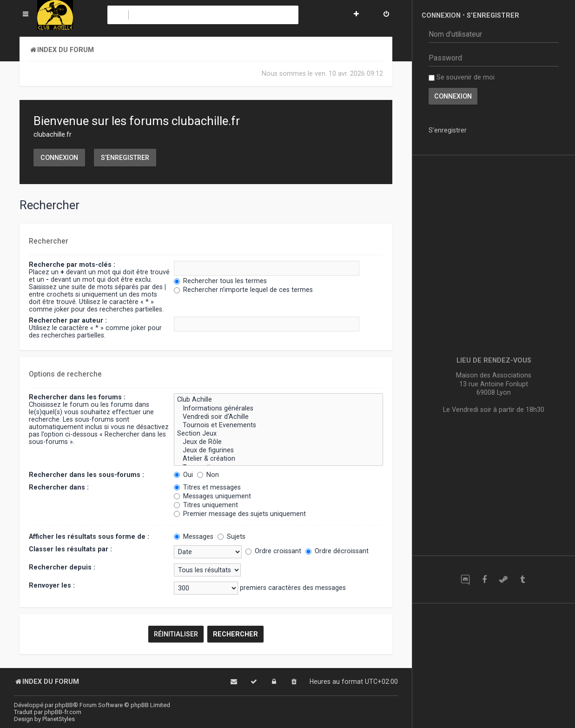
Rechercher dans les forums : (77, 397)
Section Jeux (278, 434)
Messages (194, 536)
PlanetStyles (59, 719)
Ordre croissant (273, 551)
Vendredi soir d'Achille (278, 417)
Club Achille (278, 400)
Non (208, 475)
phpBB (64, 705)
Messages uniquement (212, 496)
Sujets (231, 536)
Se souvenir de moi (462, 77)
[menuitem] (386, 15)
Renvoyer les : (52, 585)
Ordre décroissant (337, 551)
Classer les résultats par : (70, 549)
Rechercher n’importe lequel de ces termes (243, 290)
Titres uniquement (206, 505)
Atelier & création (278, 459)
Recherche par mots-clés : (72, 265)
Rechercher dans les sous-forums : (86, 475)
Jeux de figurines (278, 450)
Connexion (59, 158)
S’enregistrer (125, 158)
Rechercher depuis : (62, 567)
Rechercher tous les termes (220, 281)
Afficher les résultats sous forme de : (89, 536)
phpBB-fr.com (63, 712)
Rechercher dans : (59, 487)
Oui (183, 475)
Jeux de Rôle (278, 442)
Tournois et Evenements (278, 425)
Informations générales (278, 409)
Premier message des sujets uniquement (240, 514)
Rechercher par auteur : (68, 320)
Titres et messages (207, 487)
